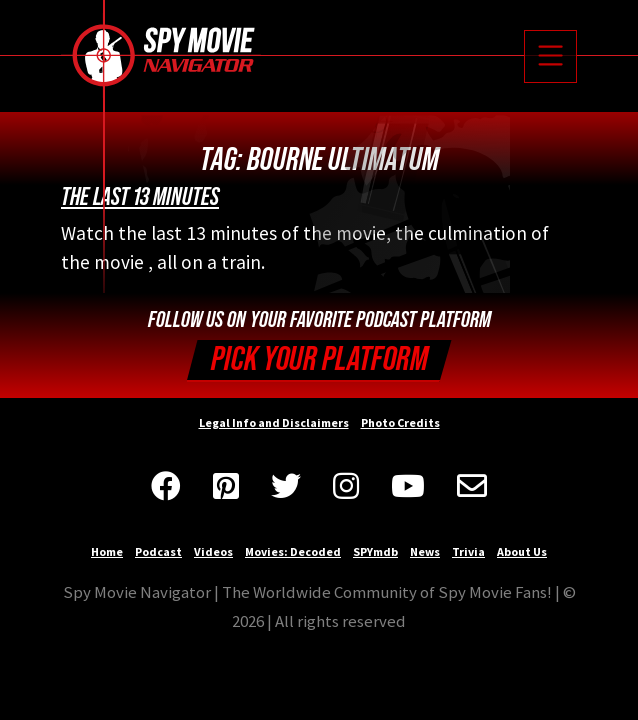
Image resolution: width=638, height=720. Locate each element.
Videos (213, 551)
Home (107, 551)
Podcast (158, 551)
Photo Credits (400, 422)
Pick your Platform (319, 359)
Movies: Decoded (293, 551)
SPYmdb (375, 551)
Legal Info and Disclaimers (274, 422)
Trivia (468, 551)
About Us (522, 551)
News (425, 551)
